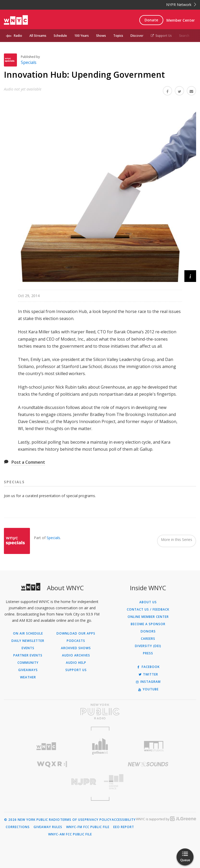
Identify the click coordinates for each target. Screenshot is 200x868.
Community (28, 663)
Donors (148, 631)
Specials (29, 62)
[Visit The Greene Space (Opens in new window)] (148, 782)
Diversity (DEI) (148, 646)
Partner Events (28, 655)
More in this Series (177, 540)
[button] (190, 276)
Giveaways (28, 670)
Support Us (161, 36)
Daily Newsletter (28, 641)
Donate (151, 20)
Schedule (60, 36)
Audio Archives (76, 655)
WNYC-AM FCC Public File (70, 834)
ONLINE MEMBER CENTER (148, 617)
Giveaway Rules (48, 827)
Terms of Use (72, 820)
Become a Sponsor (148, 624)
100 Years (82, 36)
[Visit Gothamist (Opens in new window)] (100, 746)
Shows (101, 36)
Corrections (18, 827)
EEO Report (124, 827)
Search (184, 36)
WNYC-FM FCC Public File (88, 827)
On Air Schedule (28, 634)
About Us (148, 602)
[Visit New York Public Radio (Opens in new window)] (100, 712)
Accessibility (124, 820)
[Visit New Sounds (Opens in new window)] (148, 764)
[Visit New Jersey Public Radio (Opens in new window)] (52, 782)
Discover (137, 36)
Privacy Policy (98, 820)
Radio (18, 36)
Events (28, 648)
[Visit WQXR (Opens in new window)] (52, 764)
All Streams (38, 36)
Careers (148, 639)
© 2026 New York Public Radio (32, 820)
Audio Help (76, 663)
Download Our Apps (76, 634)
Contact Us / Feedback (148, 610)
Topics (118, 36)
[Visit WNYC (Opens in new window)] (46, 746)
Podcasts (76, 641)
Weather (28, 677)
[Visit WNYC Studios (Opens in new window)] (154, 746)
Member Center (181, 20)
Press (148, 653)
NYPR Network (181, 5)
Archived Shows (76, 648)
